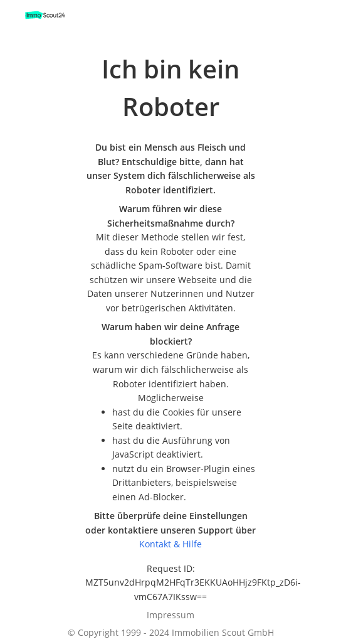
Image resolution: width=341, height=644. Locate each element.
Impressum (170, 615)
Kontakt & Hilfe (170, 544)
